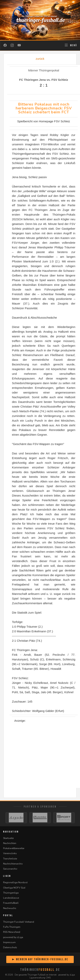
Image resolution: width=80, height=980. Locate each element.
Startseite (8, 838)
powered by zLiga (13, 937)
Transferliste (10, 859)
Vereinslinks (10, 853)
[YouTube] (19, 45)
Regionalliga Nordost (15, 882)
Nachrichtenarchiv (13, 864)
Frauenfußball (11, 903)
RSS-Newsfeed (12, 932)
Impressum (9, 942)
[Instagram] (12, 45)
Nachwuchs (10, 908)
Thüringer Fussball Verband (19, 922)
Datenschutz (10, 947)
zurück (40, 59)
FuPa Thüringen (12, 927)
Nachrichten (10, 843)
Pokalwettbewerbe (14, 848)
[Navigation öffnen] (71, 45)
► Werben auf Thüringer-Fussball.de (40, 959)
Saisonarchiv (10, 869)
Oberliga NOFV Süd (14, 888)
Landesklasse (11, 898)
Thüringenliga (11, 893)
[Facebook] (5, 45)
